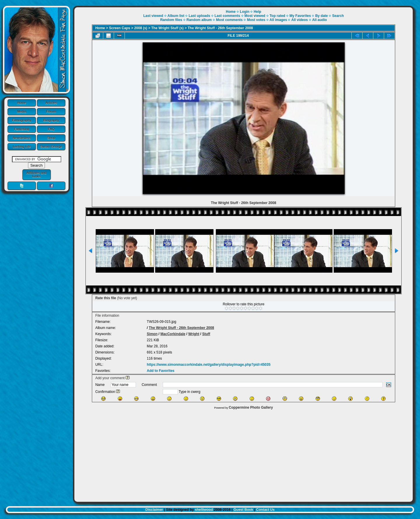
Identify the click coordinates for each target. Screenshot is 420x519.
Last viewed (153, 16)
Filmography (22, 120)
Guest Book (243, 510)
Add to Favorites (161, 371)
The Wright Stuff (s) (168, 28)
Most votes (256, 20)
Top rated (277, 16)
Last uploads (199, 16)
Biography (51, 120)
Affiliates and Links (36, 175)
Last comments (227, 16)
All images (278, 20)
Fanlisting (22, 129)
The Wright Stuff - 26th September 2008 (220, 28)
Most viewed (255, 16)
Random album (199, 20)
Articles (51, 103)
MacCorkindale (173, 334)
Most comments (229, 20)
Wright (194, 334)
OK (389, 385)
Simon (152, 334)
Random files (171, 20)
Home (22, 103)
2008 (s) (141, 28)
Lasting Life (22, 147)
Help (258, 12)
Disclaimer (154, 510)
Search (338, 16)
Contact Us (265, 510)
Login (245, 12)
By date (322, 16)
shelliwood (204, 510)
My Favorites (300, 16)
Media (22, 112)
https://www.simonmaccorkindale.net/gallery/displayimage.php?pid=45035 (209, 365)
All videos (300, 20)
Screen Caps (120, 28)
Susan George (51, 147)
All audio (320, 20)
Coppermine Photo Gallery (251, 407)
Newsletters (22, 138)
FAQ (51, 129)
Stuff (206, 334)
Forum (51, 112)
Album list (176, 16)
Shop (51, 138)
